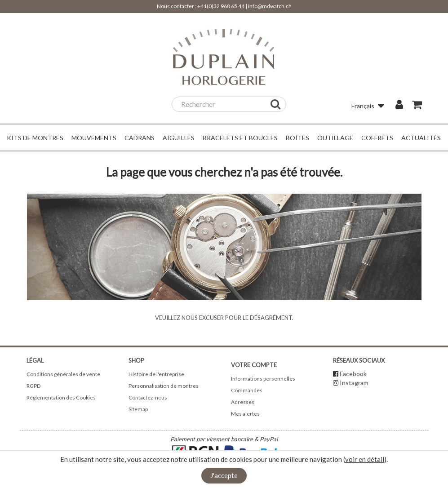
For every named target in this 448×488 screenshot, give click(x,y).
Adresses (243, 402)
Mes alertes (245, 414)
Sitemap (138, 409)
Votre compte (254, 365)
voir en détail (365, 459)
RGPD (33, 386)
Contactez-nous (148, 397)
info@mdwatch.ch (270, 6)
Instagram (354, 383)
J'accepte (224, 475)
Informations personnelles (263, 379)
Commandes (247, 390)
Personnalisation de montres (164, 386)
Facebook (353, 374)
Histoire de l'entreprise (156, 374)
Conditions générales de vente (63, 374)
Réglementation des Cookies (61, 397)
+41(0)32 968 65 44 (221, 6)
